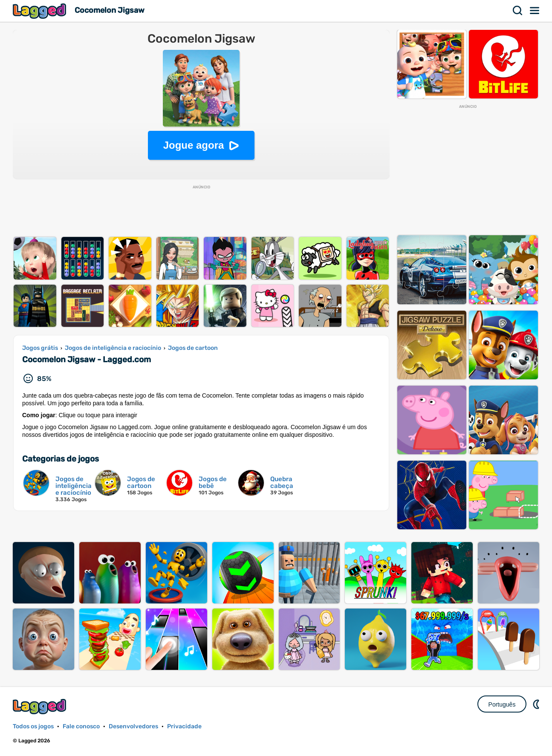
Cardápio (535, 11)
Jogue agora (194, 145)
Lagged (40, 11)
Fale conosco (81, 726)
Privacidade (184, 726)
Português (502, 704)
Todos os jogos (33, 726)
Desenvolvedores (133, 726)
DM (537, 704)
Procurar (518, 11)
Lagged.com (40, 706)
